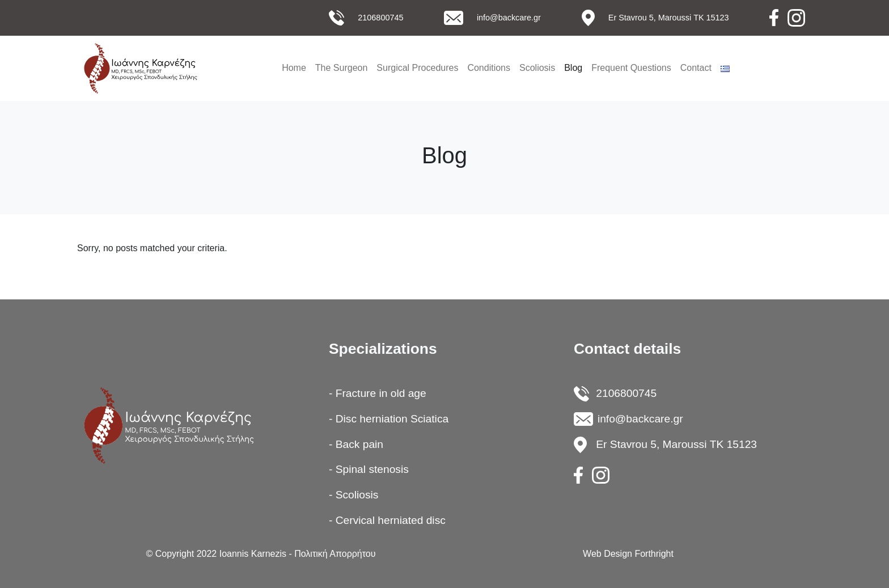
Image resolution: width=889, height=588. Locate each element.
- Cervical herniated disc (387, 520)
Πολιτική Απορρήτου (335, 554)
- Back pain (356, 444)
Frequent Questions (631, 68)
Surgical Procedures (417, 68)
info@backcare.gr (509, 18)
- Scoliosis (354, 495)
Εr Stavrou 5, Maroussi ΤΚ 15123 (669, 18)
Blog (573, 68)
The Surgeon (342, 68)
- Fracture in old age (378, 393)
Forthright (654, 554)
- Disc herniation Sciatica (389, 419)
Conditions (489, 68)
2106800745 (380, 18)
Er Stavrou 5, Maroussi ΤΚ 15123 (676, 444)
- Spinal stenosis (369, 469)
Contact (696, 68)
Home (294, 68)
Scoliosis (537, 68)
